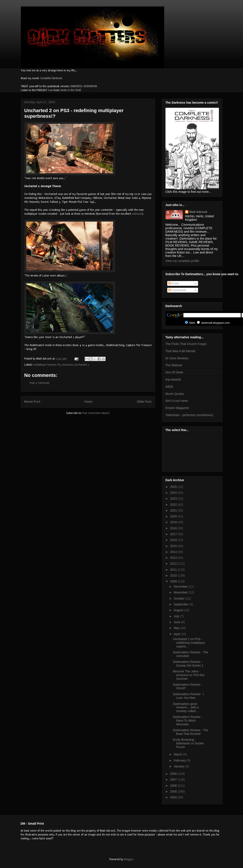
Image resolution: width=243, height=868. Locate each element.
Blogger (129, 859)
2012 (174, 564)
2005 (174, 791)
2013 (174, 558)
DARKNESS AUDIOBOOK (84, 86)
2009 (174, 581)
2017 (174, 534)
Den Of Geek (174, 372)
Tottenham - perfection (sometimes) (189, 415)
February (180, 760)
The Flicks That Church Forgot (186, 344)
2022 (174, 505)
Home (88, 402)
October (180, 598)
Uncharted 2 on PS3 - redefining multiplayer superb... (189, 643)
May (177, 628)
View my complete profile (182, 261)
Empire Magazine (177, 408)
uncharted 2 (82, 365)
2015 (174, 546)
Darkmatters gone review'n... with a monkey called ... (186, 708)
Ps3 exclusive (65, 365)
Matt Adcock (198, 212)
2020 (174, 516)
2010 (174, 575)
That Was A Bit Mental (180, 351)
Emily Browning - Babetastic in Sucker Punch (188, 743)
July (177, 616)
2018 (174, 528)
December (181, 587)
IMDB (169, 387)
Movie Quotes (175, 394)
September (182, 604)
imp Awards (173, 379)
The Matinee (174, 365)
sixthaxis (137, 214)
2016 (174, 540)
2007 (174, 780)
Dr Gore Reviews (177, 358)
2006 (174, 786)
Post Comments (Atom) (96, 413)
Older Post (144, 402)
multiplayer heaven (45, 365)
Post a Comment (40, 383)
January (180, 766)
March (178, 754)
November (181, 592)
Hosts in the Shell (71, 90)
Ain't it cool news (177, 401)
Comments (177, 290)
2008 (174, 774)
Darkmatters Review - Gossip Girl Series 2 (188, 664)
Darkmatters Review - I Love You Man (188, 696)
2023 (174, 499)
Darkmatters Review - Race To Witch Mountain (188, 721)
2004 (174, 797)
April (177, 634)
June (177, 622)
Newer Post (32, 402)
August (179, 610)
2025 (174, 487)
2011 (174, 570)
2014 (174, 552)
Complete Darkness (51, 78)
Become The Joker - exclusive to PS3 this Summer (188, 675)
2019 (174, 522)
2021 (174, 510)
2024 (174, 493)
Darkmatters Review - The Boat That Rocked (190, 732)
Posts (174, 283)
